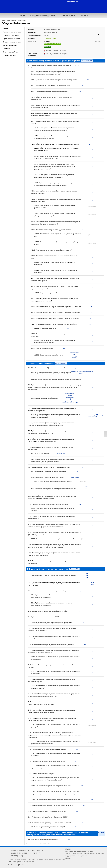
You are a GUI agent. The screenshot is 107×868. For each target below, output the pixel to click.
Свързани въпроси (9, 55)
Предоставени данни (10, 45)
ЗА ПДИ (22, 15)
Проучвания (12, 20)
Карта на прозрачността (11, 39)
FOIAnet (68, 858)
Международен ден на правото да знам (79, 851)
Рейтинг (5, 29)
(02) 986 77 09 (38, 853)
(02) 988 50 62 (16, 853)
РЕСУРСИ (85, 15)
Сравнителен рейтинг (10, 52)
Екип (10, 862)
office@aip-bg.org (17, 856)
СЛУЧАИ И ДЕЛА (68, 15)
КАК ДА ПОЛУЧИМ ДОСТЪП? (43, 15)
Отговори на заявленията (12, 42)
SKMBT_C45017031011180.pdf (56, 51)
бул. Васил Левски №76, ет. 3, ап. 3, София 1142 (27, 850)
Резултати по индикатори (12, 32)
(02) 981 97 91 (27, 853)
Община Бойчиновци (16, 23)
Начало (4, 20)
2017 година (22, 20)
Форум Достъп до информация (76, 856)
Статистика (7, 49)
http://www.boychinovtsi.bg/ (52, 30)
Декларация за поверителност (24, 862)
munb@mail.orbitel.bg (50, 32)
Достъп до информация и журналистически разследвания (85, 853)
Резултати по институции (12, 35)
